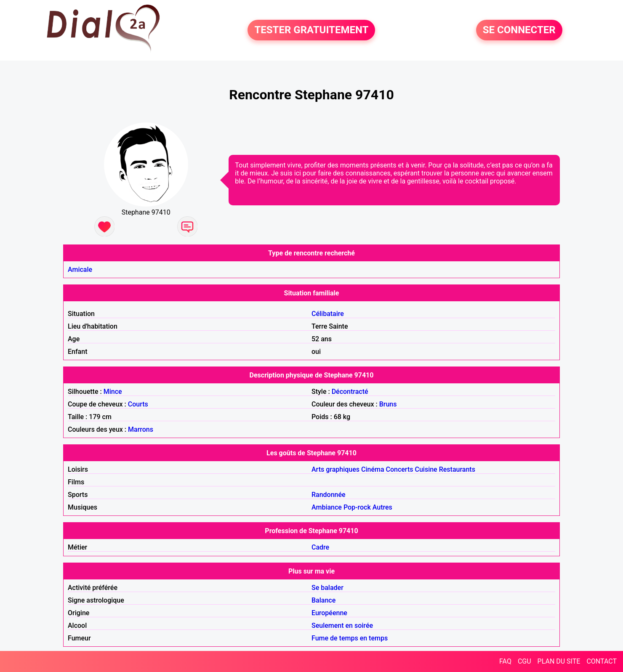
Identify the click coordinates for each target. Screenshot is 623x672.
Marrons (141, 429)
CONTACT (602, 661)
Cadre (320, 547)
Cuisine (426, 469)
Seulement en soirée (342, 626)
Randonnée (329, 495)
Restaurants (457, 469)
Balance (323, 600)
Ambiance (327, 507)
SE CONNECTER (519, 30)
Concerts (400, 469)
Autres (382, 507)
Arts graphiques (335, 469)
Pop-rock (357, 507)
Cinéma (373, 469)
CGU (524, 661)
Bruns (388, 404)
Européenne (329, 613)
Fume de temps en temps (350, 638)
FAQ (505, 661)
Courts (138, 404)
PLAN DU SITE (559, 661)
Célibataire (328, 314)
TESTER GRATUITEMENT (311, 30)
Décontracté (350, 392)
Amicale (80, 270)
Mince (113, 392)
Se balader (327, 588)
